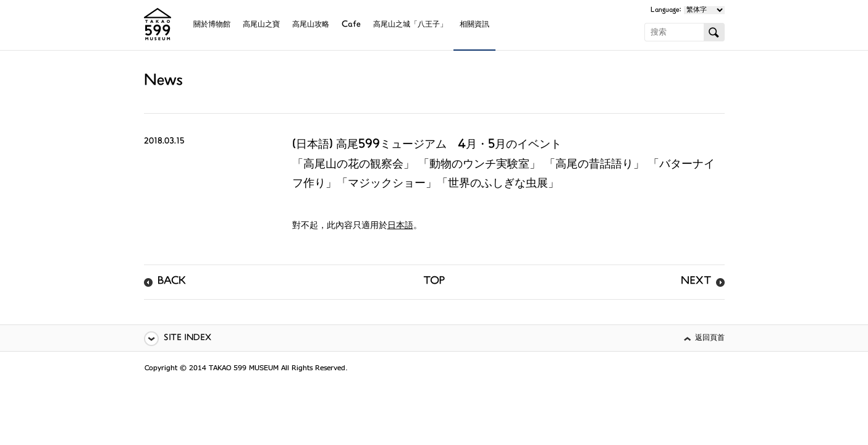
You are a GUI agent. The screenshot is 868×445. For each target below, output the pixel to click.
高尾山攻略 (311, 25)
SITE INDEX (188, 338)
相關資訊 (474, 25)
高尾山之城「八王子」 (410, 25)
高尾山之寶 (261, 25)
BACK (172, 282)
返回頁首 (710, 338)
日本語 (400, 226)
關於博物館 (212, 25)
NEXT (696, 282)
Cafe (351, 25)
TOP (434, 282)
